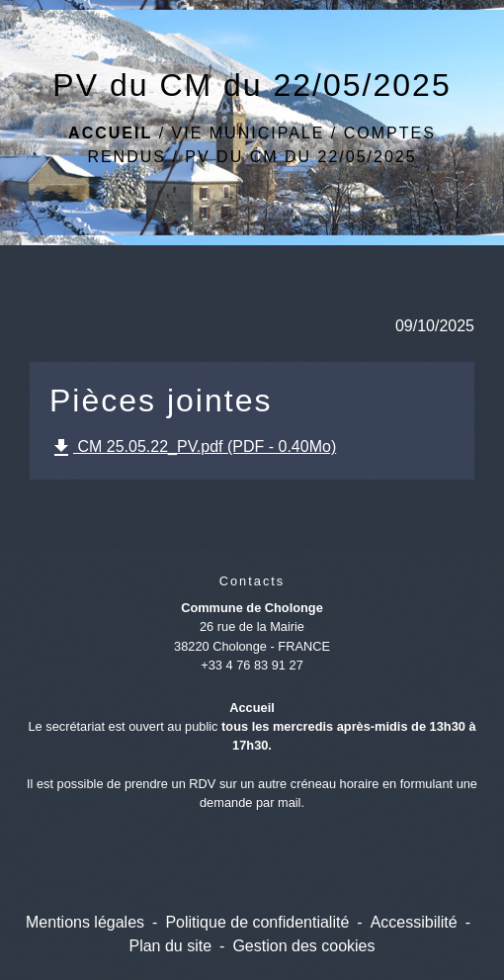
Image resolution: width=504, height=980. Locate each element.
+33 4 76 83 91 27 (252, 665)
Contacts (252, 581)
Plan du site (170, 946)
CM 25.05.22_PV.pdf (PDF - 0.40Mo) (193, 448)
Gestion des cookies (303, 946)
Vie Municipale (249, 133)
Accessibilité (414, 922)
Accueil (110, 133)
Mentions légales (85, 922)
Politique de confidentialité (257, 922)
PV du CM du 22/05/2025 (300, 157)
